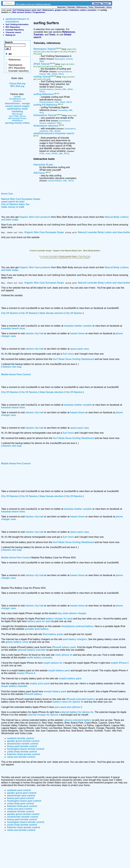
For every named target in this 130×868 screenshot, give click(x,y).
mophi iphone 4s (53, 663)
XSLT (61, 74)
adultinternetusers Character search (54, 133)
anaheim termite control (20, 738)
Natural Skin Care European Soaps (21, 199)
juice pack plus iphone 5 (68, 707)
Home (109, 7)
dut (48, 52)
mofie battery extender (39, 658)
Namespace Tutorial (45, 49)
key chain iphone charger (72, 613)
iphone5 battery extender (32, 650)
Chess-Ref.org (17, 84)
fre (52, 52)
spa (35, 52)
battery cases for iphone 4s (68, 702)
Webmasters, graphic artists (55, 10)
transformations (65, 72)
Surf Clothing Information (17, 24)
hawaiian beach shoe (13, 328)
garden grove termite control (23, 741)
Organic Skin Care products (35, 217)
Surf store (68, 354)
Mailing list (11, 35)
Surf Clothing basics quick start (27, 10)
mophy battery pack (70, 678)
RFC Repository (13, 27)
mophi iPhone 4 (120, 663)
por (44, 52)
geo (73, 52)
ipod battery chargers (75, 639)
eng (69, 49)
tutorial (69, 59)
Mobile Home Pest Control (16, 374)
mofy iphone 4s (64, 655)
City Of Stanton (10, 313)
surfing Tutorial (42, 77)
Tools (91, 7)
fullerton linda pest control (22, 806)
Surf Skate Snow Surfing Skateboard (74, 359)
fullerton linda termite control (24, 754)
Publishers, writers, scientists (83, 10)
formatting (63, 110)
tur (39, 52)
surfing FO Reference (45, 105)
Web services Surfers (22, 12)
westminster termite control (23, 744)
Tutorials (71, 7)
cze (74, 49)
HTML (42, 154)
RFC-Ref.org (17, 86)
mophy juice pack (40, 683)
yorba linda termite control (22, 752)
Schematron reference (46, 126)
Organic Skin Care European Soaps (44, 232)
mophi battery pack (59, 670)
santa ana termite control (21, 757)
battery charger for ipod (59, 619)
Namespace (60, 59)
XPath (55, 74)
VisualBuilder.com (17, 99)
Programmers (39, 12)
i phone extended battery (77, 720)
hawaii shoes (77, 333)
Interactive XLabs (43, 165)
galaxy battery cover (17, 642)
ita (65, 52)
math (48, 154)
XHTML (55, 154)
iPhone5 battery (33, 694)
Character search (13, 32)
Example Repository (15, 30)
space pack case (79, 349)
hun (35, 54)
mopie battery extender (14, 686)
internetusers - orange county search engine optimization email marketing (17, 107)
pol (40, 54)
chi (69, 52)
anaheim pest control (19, 790)
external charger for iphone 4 (44, 715)
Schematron (65, 121)
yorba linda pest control (20, 803)
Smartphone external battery (77, 626)
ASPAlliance (17, 121)
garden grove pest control (22, 793)
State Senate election (51, 313)
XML (41, 61)
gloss (59, 48)
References (82, 7)
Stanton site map (12, 367)
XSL (41, 113)
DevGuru (17, 101)
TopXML (17, 97)
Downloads (100, 7)
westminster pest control (21, 796)
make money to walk (13, 207)
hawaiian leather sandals (78, 326)
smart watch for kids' (13, 202)
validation (51, 123)
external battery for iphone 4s (77, 712)
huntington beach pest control (24, 801)
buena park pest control (20, 798)
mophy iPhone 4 (26, 673)
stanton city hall (34, 333)
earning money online (17, 123)
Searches (61, 7)
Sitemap (97, 3)
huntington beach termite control (26, 749)
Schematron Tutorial (45, 115)
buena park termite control (22, 746)
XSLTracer (39, 173)
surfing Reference (43, 94)
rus (61, 52)
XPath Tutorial (41, 64)
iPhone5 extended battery (81, 699)
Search (106, 3)
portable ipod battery (36, 629)
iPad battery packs (53, 634)
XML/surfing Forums (17, 118)
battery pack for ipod (39, 621)
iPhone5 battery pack (64, 647)
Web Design (17, 114)
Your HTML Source (17, 116)
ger (56, 52)
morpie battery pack (55, 691)
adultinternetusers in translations (17, 20)
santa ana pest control (20, 809)
